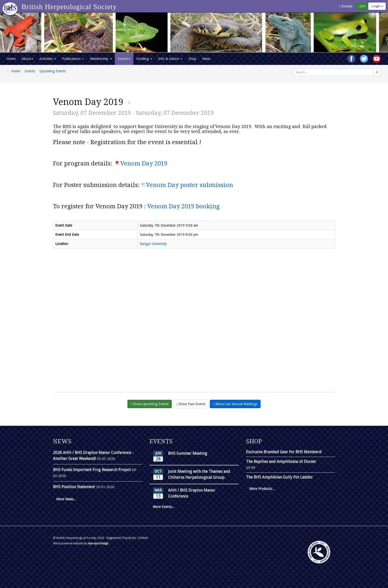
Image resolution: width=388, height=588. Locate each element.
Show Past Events (191, 404)
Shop (192, 59)
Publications (73, 59)
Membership (101, 59)
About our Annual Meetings (235, 404)
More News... (66, 499)
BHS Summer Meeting (188, 453)
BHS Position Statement (74, 487)
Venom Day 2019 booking (183, 206)
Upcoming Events (53, 71)
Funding (144, 59)
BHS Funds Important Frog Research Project (92, 470)
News (206, 59)
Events (124, 59)
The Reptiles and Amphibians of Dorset (281, 462)
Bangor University (153, 244)
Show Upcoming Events (150, 404)
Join (362, 6)
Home (11, 59)
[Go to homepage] (11, 6)
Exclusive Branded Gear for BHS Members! (284, 452)
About (27, 59)
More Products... (262, 489)
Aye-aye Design (98, 543)
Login (377, 6)
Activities (48, 59)
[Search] (377, 72)
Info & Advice (170, 59)
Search (293, 69)
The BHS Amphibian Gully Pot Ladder (279, 477)
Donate (346, 6)
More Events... (164, 507)
